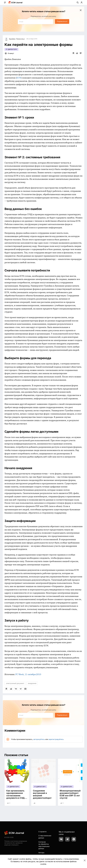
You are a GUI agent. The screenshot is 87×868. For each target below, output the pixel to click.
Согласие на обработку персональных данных (44, 845)
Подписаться (62, 21)
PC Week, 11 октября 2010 (28, 674)
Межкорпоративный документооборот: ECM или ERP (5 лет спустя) (70, 794)
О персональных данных (45, 837)
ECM (19, 78)
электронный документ (15, 683)
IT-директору (11, 49)
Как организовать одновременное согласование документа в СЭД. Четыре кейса (16, 796)
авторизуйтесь (39, 739)
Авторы (41, 853)
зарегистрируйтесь (56, 739)
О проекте (42, 832)
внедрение (32, 683)
